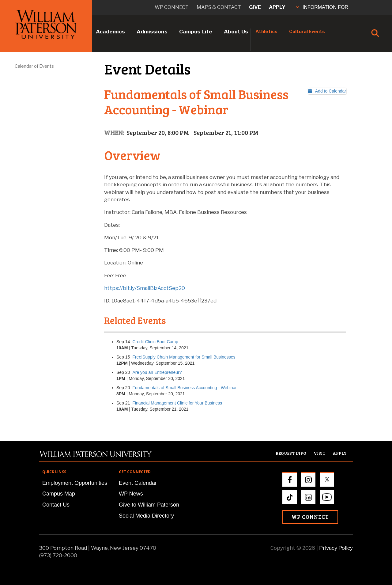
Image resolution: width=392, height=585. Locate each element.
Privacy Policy (336, 548)
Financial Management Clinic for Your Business (177, 403)
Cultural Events (307, 32)
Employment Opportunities (75, 483)
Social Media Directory (146, 516)
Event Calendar (138, 483)
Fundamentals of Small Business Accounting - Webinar (185, 388)
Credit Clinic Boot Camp (155, 342)
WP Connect (310, 517)
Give (255, 7)
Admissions (152, 32)
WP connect (172, 7)
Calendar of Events (34, 66)
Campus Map (59, 494)
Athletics (266, 32)
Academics (110, 32)
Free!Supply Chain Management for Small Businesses (184, 357)
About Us (236, 32)
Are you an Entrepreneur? (161, 372)
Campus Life (196, 32)
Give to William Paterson (149, 505)
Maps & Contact (219, 7)
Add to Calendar (327, 91)
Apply (277, 7)
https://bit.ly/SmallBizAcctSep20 (145, 288)
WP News (131, 494)
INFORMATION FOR (322, 7)
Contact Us (56, 505)
